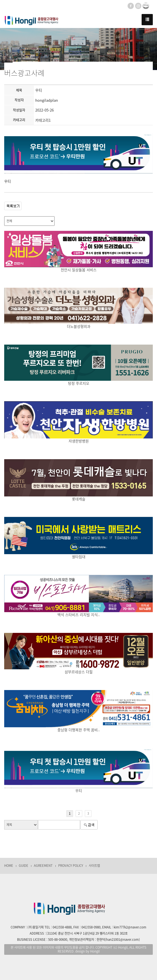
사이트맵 (94, 866)
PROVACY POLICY (71, 866)
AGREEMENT (43, 866)
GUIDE (24, 866)
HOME (9, 866)
